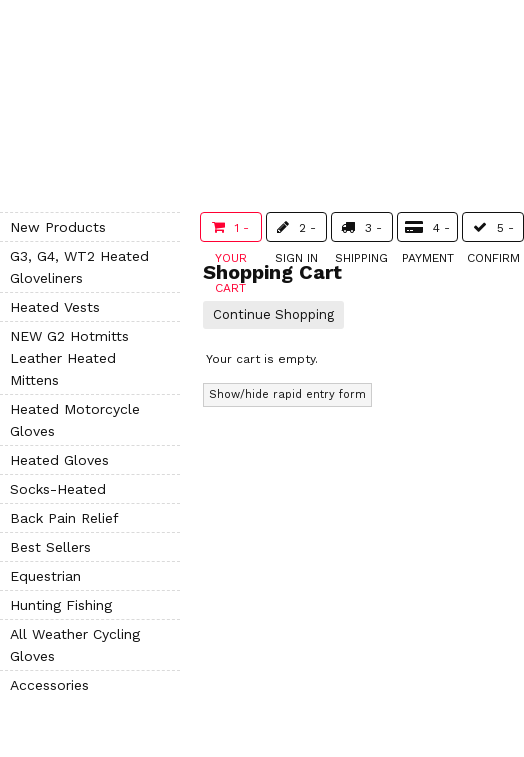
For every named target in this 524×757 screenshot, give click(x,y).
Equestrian (45, 576)
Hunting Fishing (61, 605)
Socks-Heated (58, 489)
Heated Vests (55, 307)
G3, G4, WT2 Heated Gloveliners (79, 267)
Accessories (49, 685)
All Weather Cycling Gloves (75, 645)
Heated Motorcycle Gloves (75, 420)
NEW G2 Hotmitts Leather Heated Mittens (69, 358)
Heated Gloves (59, 460)
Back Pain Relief (64, 518)
